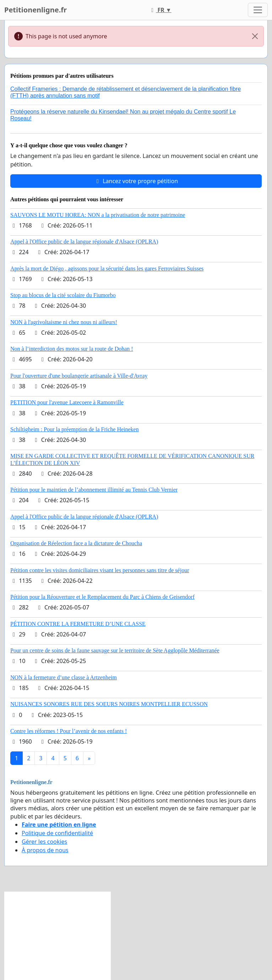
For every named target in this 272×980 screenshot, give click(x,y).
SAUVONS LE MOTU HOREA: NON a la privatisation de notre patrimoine (98, 215)
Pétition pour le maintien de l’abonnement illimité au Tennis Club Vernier (94, 490)
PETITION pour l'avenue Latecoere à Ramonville (67, 402)
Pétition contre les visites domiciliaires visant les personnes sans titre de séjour (100, 570)
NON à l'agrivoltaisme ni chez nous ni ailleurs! (64, 322)
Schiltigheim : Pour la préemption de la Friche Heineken (75, 429)
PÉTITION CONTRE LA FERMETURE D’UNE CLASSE (78, 624)
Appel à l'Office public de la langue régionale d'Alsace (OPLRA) (84, 242)
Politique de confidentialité (57, 833)
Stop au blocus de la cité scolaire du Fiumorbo (63, 295)
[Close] (255, 36)
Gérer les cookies (44, 842)
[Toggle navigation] (258, 10)
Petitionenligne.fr (36, 10)
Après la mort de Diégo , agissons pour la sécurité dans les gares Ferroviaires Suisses (107, 269)
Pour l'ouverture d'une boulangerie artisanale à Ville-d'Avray (79, 376)
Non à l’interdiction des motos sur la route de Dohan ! (72, 349)
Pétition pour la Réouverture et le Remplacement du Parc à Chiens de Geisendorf (102, 597)
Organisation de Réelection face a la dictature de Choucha (76, 543)
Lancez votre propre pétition (136, 181)
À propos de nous (45, 850)
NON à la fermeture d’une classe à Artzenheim (64, 677)
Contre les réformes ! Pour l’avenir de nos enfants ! (69, 731)
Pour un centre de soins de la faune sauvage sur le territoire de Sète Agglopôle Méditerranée (115, 650)
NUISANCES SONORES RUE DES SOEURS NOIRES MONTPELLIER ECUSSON (109, 704)
